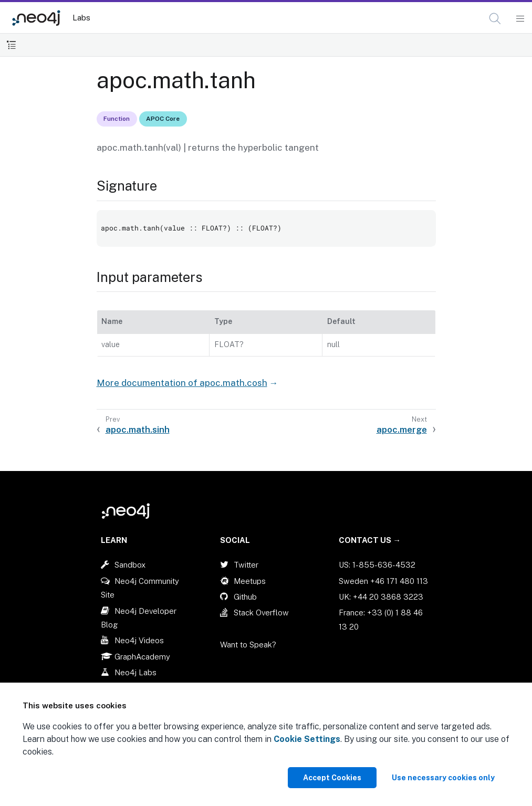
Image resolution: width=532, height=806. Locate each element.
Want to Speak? (248, 645)
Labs (81, 18)
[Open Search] (496, 19)
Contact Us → (370, 540)
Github (245, 597)
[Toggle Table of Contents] (11, 45)
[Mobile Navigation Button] (520, 19)
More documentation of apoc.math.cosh (182, 383)
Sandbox (130, 565)
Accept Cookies (332, 778)
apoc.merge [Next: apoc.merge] (402, 430)
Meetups (250, 581)
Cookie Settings (307, 739)
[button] (495, 19)
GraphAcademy (142, 657)
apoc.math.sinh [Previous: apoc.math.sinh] (138, 430)
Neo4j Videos (139, 640)
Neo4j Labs (135, 672)
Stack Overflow (261, 613)
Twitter (246, 565)
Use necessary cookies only (443, 778)
